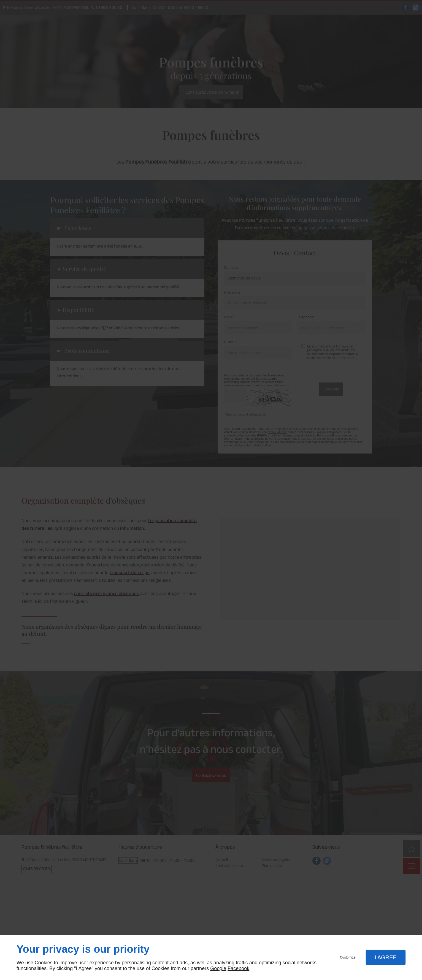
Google (218, 968)
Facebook (238, 968)
